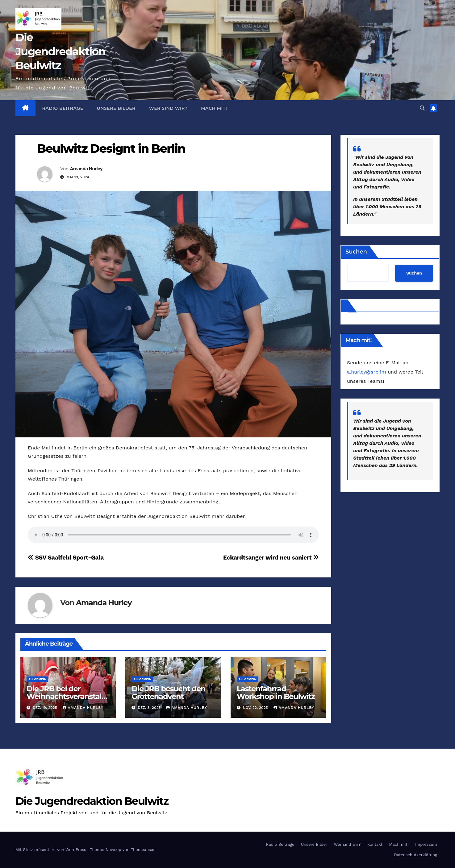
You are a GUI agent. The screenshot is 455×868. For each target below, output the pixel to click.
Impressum (426, 844)
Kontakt (375, 844)
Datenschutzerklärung (415, 855)
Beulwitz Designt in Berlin (111, 149)
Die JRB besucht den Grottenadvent (168, 692)
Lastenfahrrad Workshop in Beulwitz (276, 692)
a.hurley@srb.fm (367, 372)
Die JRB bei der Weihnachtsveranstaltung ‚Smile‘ (68, 696)
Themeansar (143, 850)
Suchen (356, 252)
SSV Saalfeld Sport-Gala (66, 558)
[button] (422, 108)
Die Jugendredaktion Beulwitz (60, 51)
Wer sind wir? (168, 108)
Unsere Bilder (116, 108)
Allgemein (37, 679)
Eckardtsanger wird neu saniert (271, 558)
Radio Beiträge (63, 108)
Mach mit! (214, 108)
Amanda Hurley (86, 169)
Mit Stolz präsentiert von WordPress (52, 850)
